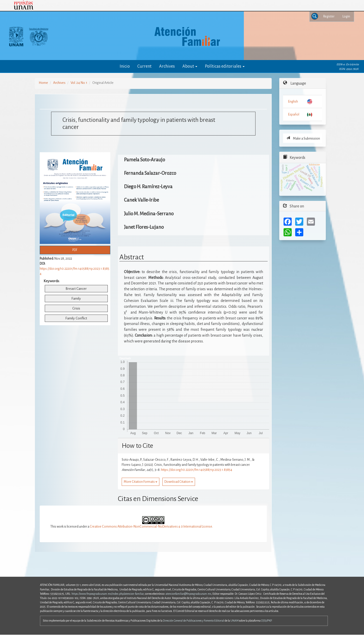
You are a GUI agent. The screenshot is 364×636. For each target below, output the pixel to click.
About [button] (190, 66)
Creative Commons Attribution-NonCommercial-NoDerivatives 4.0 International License (151, 527)
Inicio (125, 66)
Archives (167, 66)
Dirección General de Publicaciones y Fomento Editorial (194, 621)
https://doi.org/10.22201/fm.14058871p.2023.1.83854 (197, 470)
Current (144, 66)
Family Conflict (76, 318)
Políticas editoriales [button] (225, 66)
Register (329, 16)
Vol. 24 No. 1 (79, 83)
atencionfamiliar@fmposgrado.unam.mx (188, 594)
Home (43, 83)
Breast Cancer (76, 289)
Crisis (76, 308)
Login (346, 16)
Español (294, 114)
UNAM (234, 621)
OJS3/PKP (266, 621)
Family (76, 298)
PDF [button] (75, 250)
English (293, 102)
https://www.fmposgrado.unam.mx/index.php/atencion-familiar (108, 594)
